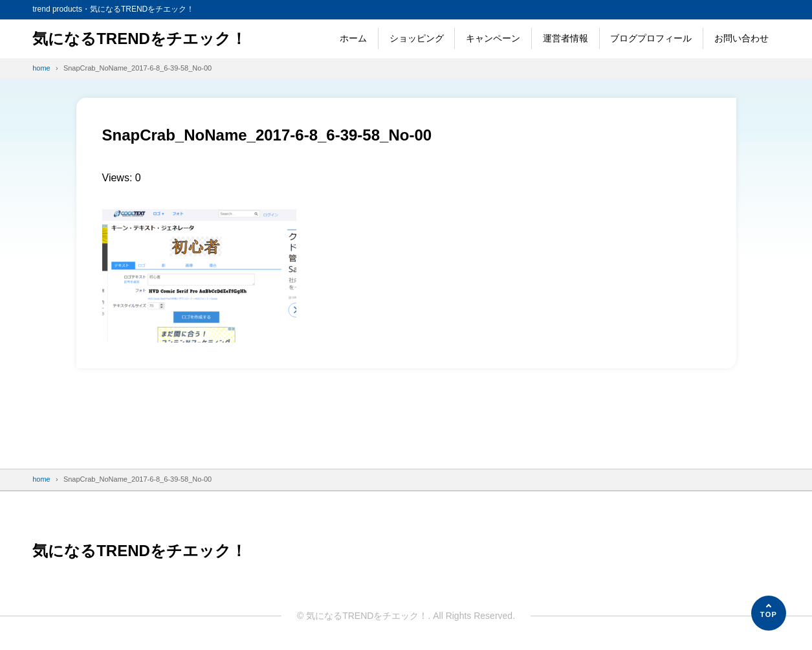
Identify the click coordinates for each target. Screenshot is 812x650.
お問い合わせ (741, 38)
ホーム (353, 38)
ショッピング (417, 38)
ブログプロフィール (651, 38)
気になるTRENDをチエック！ (139, 39)
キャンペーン (493, 38)
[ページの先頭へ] (769, 613)
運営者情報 (565, 38)
